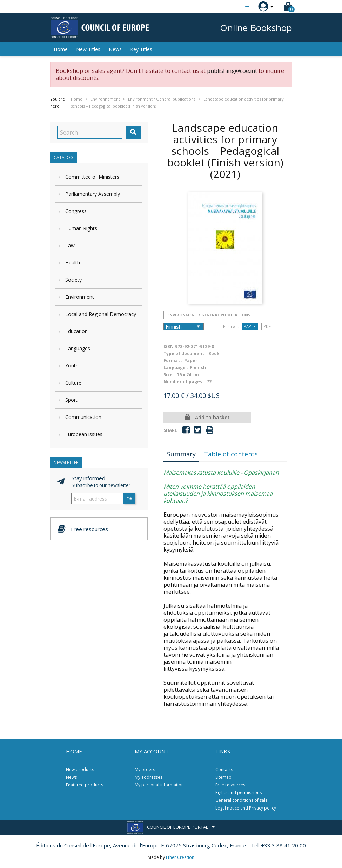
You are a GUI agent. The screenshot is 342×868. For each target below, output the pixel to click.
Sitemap (223, 777)
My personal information (159, 785)
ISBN (169, 347)
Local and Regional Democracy (101, 314)
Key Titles (141, 49)
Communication (83, 417)
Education (76, 331)
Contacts (224, 769)
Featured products (85, 785)
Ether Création (180, 857)
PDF (267, 326)
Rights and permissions (239, 793)
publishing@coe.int (232, 71)
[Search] (90, 132)
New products (80, 769)
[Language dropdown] (234, 7)
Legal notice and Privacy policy (246, 808)
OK (129, 498)
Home (61, 49)
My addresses (149, 777)
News (115, 49)
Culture (73, 383)
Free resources (230, 785)
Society (73, 280)
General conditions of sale (242, 800)
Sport (71, 400)
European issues (84, 434)
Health (73, 263)
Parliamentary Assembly (93, 194)
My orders (145, 769)
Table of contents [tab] (231, 454)
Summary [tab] (181, 454)
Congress (76, 211)
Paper (250, 326)
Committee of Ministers (92, 177)
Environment (80, 297)
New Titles (88, 49)
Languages (78, 348)
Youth (72, 366)
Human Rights (81, 228)
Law (70, 245)
